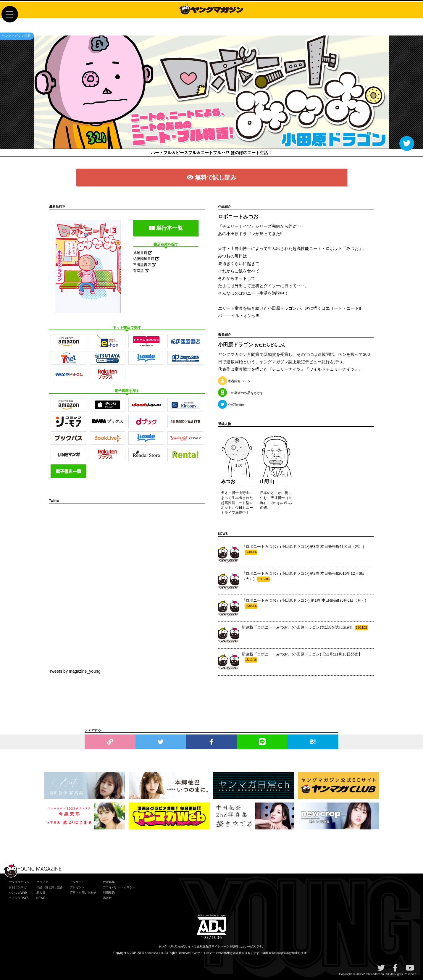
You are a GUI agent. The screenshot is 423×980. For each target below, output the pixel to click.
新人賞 (41, 893)
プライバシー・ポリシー (119, 887)
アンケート (77, 882)
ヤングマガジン (19, 882)
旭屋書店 (143, 253)
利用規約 (109, 893)
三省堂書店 (145, 265)
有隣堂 (141, 271)
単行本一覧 (166, 228)
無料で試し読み (211, 177)
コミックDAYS (19, 898)
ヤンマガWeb (18, 893)
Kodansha (152, 953)
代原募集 (109, 882)
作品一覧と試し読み (50, 887)
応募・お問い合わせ (83, 893)
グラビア (42, 882)
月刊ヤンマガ (18, 887)
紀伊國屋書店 (146, 259)
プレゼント (77, 887)
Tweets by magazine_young (75, 671)
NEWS (41, 898)
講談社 (107, 898)
